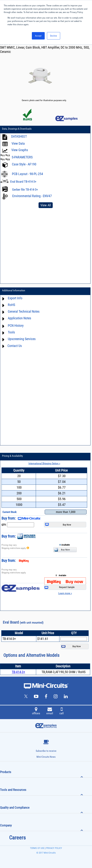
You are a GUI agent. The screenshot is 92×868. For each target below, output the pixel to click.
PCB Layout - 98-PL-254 (27, 174)
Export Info (15, 298)
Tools (11, 332)
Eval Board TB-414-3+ (23, 182)
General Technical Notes (24, 312)
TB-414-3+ (18, 672)
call (62, 711)
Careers (17, 838)
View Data (18, 144)
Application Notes (19, 318)
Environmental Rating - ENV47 (32, 196)
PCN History (16, 326)
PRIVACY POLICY (54, 848)
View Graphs (20, 150)
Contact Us (15, 346)
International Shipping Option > (44, 463)
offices (36, 711)
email (50, 711)
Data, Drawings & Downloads (17, 129)
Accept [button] (38, 36)
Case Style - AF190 (24, 164)
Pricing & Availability (12, 456)
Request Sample (60, 587)
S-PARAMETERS (22, 157)
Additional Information (14, 290)
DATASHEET (19, 137)
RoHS (11, 305)
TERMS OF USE (37, 848)
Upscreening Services (22, 339)
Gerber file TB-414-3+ (25, 190)
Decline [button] (54, 36)
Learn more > (65, 593)
